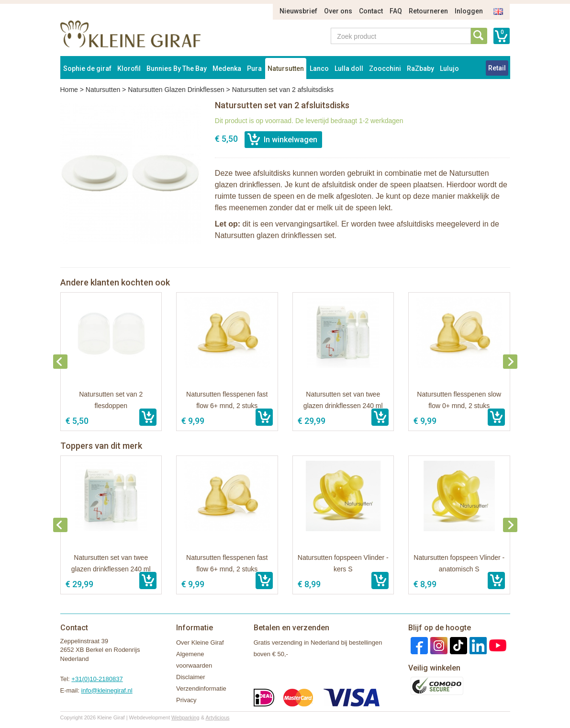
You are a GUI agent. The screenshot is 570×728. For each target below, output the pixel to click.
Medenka (227, 68)
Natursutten (286, 68)
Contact (371, 11)
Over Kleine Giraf (200, 643)
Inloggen (469, 11)
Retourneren (428, 11)
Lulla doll (349, 68)
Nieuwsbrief (298, 11)
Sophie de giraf (87, 68)
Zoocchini (385, 68)
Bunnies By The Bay (177, 68)
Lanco (319, 68)
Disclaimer (191, 677)
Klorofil (129, 68)
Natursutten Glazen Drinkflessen (176, 90)
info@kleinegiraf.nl (107, 690)
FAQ (396, 11)
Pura (254, 68)
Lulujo (449, 68)
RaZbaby (420, 68)
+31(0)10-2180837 (97, 679)
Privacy (186, 700)
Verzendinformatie (201, 688)
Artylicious (217, 717)
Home (69, 90)
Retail (497, 68)
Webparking (185, 717)
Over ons (338, 11)
